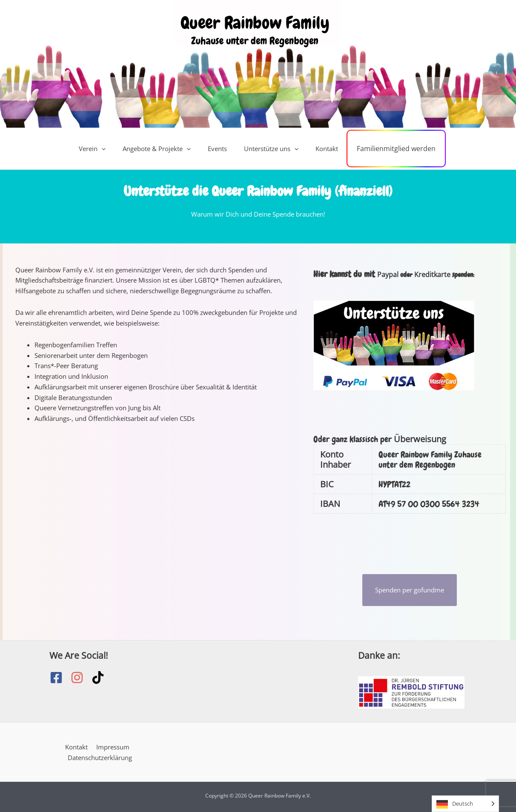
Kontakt (320, 149)
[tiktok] (100, 678)
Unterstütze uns (269, 149)
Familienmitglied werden (386, 149)
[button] (112, 149)
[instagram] (81, 678)
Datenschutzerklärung (100, 757)
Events (219, 149)
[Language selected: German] (465, 804)
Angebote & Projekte (163, 149)
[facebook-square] (60, 678)
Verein (102, 149)
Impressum (112, 747)
